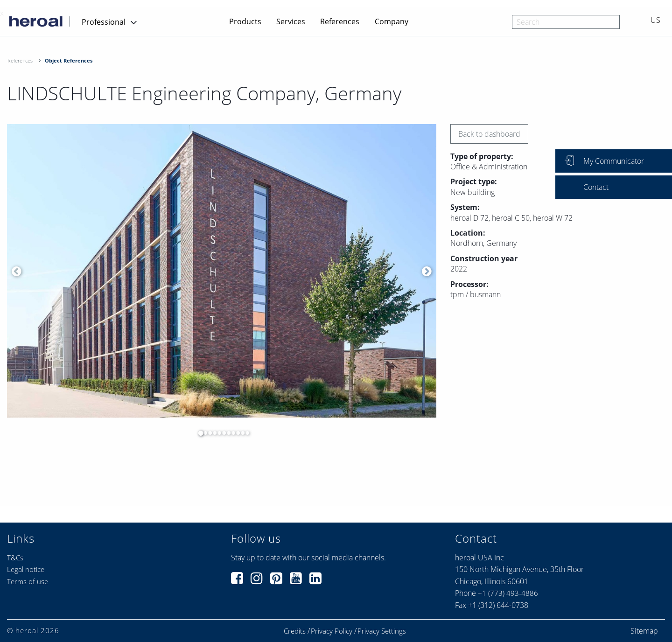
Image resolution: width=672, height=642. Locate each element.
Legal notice (26, 569)
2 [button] (203, 433)
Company (392, 21)
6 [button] (222, 433)
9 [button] (236, 433)
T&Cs (15, 558)
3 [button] (208, 433)
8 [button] (231, 433)
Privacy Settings (382, 631)
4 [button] (212, 433)
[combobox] (566, 22)
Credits (295, 631)
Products (245, 21)
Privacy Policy (332, 631)
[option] (222, 271)
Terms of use (28, 581)
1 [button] (198, 433)
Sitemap (644, 631)
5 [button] (217, 433)
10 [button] (240, 433)
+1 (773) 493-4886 (508, 593)
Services (291, 21)
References (340, 21)
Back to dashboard (489, 134)
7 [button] (226, 433)
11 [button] (245, 433)
